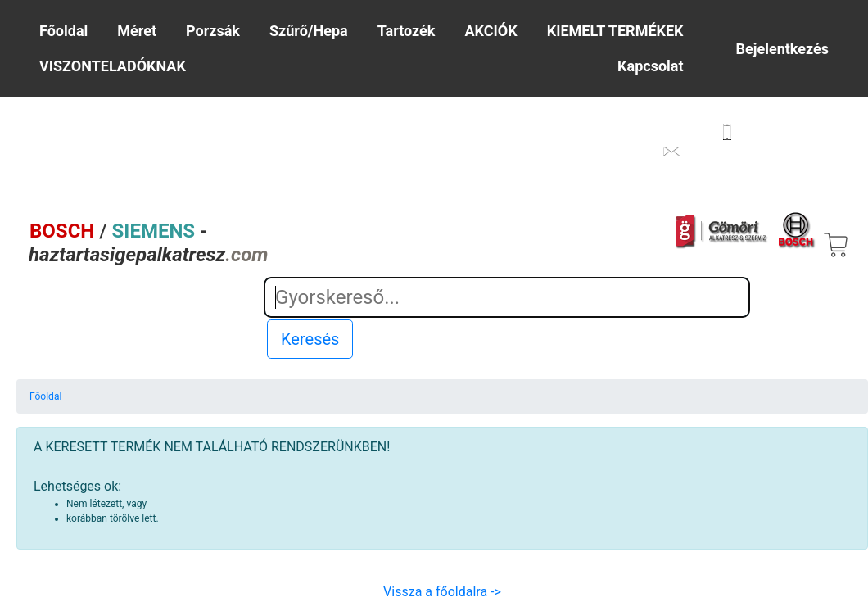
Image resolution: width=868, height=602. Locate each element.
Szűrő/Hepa (309, 31)
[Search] (507, 297)
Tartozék (407, 31)
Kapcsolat (650, 66)
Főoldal (63, 31)
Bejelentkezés (782, 49)
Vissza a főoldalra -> (442, 592)
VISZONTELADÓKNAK (113, 66)
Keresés (310, 339)
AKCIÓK (491, 31)
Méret (137, 31)
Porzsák (213, 31)
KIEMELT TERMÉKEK (615, 31)
